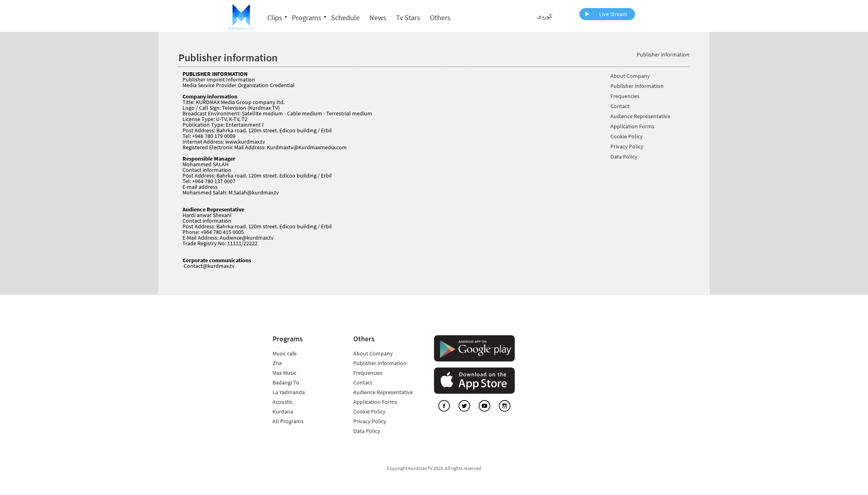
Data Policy (624, 157)
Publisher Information (637, 86)
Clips (275, 18)
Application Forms (632, 126)
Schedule (345, 18)
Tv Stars (408, 18)
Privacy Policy (627, 147)
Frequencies (625, 96)
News (378, 18)
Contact (620, 106)
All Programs (288, 421)
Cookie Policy (627, 137)
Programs (307, 18)
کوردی (545, 16)
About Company (630, 76)
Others (440, 18)
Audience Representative (640, 116)
